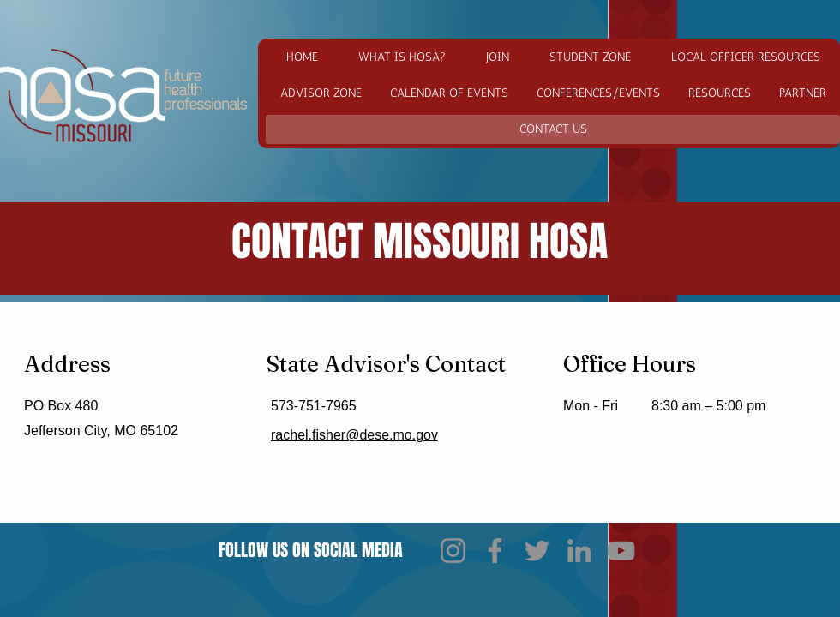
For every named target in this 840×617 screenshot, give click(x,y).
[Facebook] (495, 551)
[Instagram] (453, 551)
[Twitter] (537, 551)
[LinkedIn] (579, 551)
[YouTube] (621, 551)
